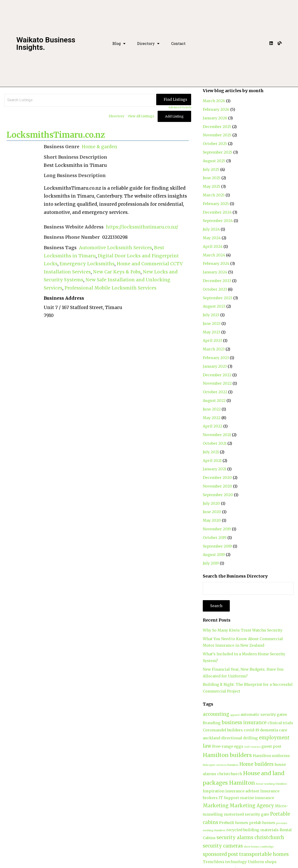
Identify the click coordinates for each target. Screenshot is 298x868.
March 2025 (214, 195)
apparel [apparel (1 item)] (235, 715)
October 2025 (215, 144)
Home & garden (100, 147)
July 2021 (211, 452)
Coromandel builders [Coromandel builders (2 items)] (223, 730)
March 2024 (214, 255)
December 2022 (217, 375)
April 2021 (212, 461)
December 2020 (217, 478)
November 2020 (217, 486)
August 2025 (214, 161)
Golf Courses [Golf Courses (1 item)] (252, 747)
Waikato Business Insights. (46, 44)
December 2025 (217, 127)
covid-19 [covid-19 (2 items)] (251, 730)
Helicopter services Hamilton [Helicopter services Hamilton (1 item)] (221, 765)
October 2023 (215, 289)
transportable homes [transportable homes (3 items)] (264, 854)
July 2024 (211, 229)
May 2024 (212, 238)
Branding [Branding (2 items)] (212, 723)
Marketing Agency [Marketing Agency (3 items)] (252, 806)
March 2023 (214, 349)
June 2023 (212, 323)
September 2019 (217, 546)
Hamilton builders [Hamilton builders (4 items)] (227, 755)
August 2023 (214, 306)
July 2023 (211, 315)
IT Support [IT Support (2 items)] (229, 798)
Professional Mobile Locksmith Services (110, 288)
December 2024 (217, 212)
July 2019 (211, 563)
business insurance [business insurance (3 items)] (244, 722)
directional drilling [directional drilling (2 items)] (240, 738)
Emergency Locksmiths (87, 264)
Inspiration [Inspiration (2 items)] (214, 791)
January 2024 (215, 272)
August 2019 (214, 555)
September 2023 (218, 298)
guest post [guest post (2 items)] (271, 746)
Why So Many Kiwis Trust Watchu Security (243, 630)
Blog (119, 44)
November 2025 (217, 135)
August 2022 (214, 400)
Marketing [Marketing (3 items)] (216, 806)
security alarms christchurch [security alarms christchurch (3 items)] (250, 837)
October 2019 (215, 538)
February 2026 (216, 109)
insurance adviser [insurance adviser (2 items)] (242, 791)
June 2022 (212, 409)
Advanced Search (180, 107)
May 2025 (212, 186)
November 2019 (217, 529)
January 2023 (215, 366)
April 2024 (213, 246)
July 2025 (211, 169)
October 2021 (215, 443)
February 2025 (216, 204)
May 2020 (212, 520)
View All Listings (141, 116)
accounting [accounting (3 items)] (216, 714)
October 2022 (215, 392)
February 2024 (216, 263)
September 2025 (218, 152)
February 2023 (216, 358)
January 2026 (215, 118)
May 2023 (212, 332)
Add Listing (174, 116)
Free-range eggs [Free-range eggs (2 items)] (228, 746)
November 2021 (217, 435)
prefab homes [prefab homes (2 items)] (262, 823)
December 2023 (217, 281)
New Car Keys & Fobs (117, 272)
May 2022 (212, 418)
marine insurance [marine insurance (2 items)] (257, 798)
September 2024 (218, 221)
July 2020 (211, 503)
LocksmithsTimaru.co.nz (56, 135)
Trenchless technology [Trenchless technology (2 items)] (225, 862)
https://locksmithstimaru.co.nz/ (142, 227)
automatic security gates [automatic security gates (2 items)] (264, 714)
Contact (178, 44)
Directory (148, 44)
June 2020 (212, 512)
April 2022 (213, 426)
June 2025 (212, 178)
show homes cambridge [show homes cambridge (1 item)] (259, 847)
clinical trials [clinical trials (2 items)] (280, 723)
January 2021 (215, 469)
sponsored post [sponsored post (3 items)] (220, 854)
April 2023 (212, 340)
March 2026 (214, 101)
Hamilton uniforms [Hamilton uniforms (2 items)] (271, 756)
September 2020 (218, 495)
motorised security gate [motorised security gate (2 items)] (247, 814)
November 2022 (217, 383)
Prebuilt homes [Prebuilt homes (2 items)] (234, 823)
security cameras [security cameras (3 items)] (223, 846)
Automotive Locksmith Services (115, 248)
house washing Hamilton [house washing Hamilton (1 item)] (271, 784)
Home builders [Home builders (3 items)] (256, 764)
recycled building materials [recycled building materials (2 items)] (252, 830)
